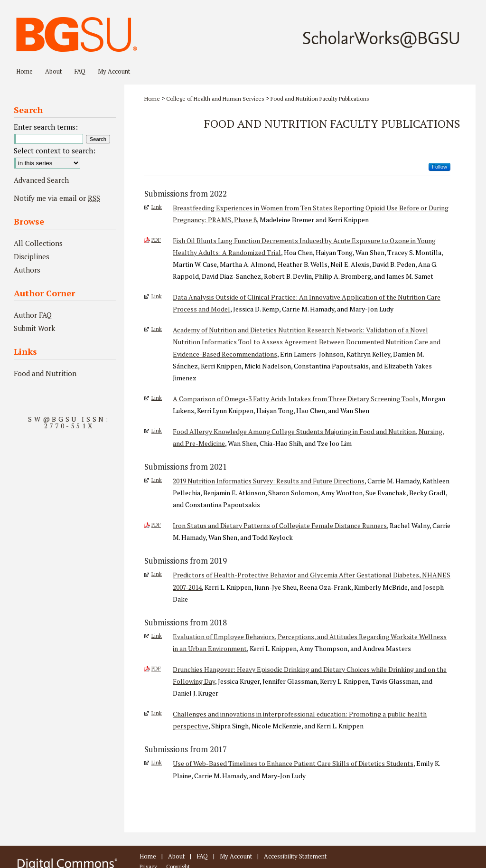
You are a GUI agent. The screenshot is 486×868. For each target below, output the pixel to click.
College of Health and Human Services (215, 99)
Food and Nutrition (45, 373)
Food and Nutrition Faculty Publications (320, 99)
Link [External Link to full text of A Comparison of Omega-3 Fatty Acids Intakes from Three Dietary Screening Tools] (157, 398)
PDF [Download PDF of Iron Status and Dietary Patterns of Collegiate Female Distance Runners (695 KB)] (156, 525)
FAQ (202, 856)
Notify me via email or (57, 198)
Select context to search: (55, 151)
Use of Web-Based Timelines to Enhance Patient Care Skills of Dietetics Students (293, 763)
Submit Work (34, 328)
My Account (236, 856)
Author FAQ (33, 315)
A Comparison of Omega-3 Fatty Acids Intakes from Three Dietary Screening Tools (296, 399)
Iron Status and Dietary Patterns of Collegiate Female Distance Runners (280, 525)
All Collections (38, 243)
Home (152, 99)
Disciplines (32, 256)
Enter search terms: (46, 127)
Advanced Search (41, 180)
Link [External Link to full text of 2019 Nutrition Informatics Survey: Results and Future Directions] (157, 480)
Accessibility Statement (295, 856)
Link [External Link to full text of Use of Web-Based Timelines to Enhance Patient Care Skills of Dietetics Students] (157, 763)
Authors (27, 270)
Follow (439, 167)
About (176, 856)
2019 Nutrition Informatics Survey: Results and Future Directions (269, 481)
